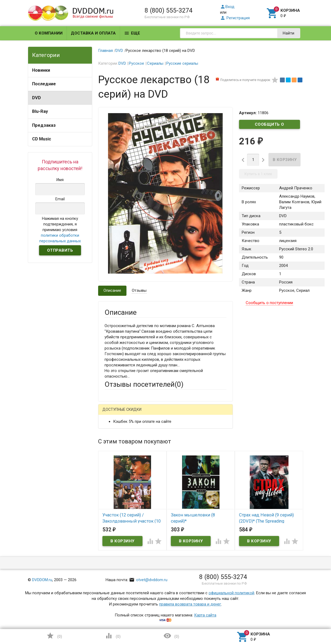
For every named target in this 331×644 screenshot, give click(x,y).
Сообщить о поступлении (270, 125)
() (54, 636)
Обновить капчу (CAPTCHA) (172, 589)
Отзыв (110, 508)
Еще (132, 33)
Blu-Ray (40, 111)
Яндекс (204, 414)
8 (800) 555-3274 (169, 10)
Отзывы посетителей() (144, 384)
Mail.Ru (139, 414)
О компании (49, 33)
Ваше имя (113, 432)
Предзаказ (44, 125)
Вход (227, 7)
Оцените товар (118, 499)
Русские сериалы (182, 63)
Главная (105, 51)
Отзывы (139, 290)
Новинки (41, 70)
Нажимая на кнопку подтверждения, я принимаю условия (60, 230)
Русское (136, 63)
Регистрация (235, 18)
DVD (36, 98)
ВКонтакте (171, 414)
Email (109, 453)
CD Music (42, 139)
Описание (112, 290)
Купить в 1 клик (258, 174)
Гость (111, 413)
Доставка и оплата (93, 33)
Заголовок (114, 478)
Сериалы (155, 63)
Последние (44, 84)
